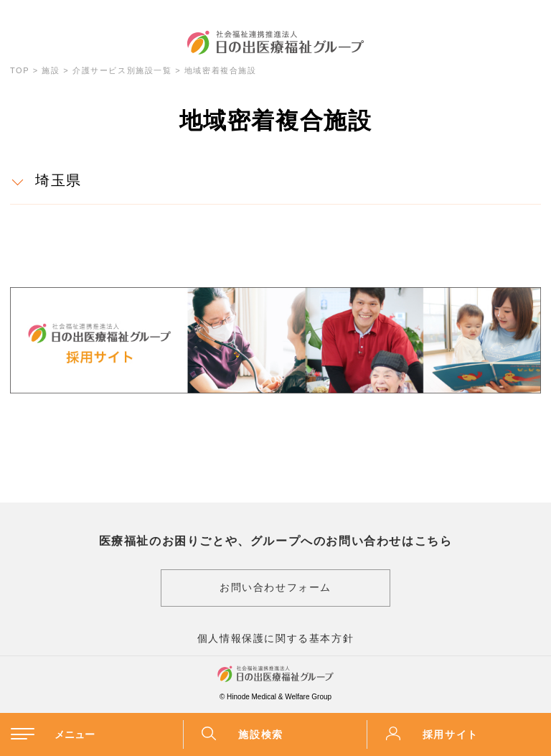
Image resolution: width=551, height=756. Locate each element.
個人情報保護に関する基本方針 (275, 638)
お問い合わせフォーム (275, 587)
